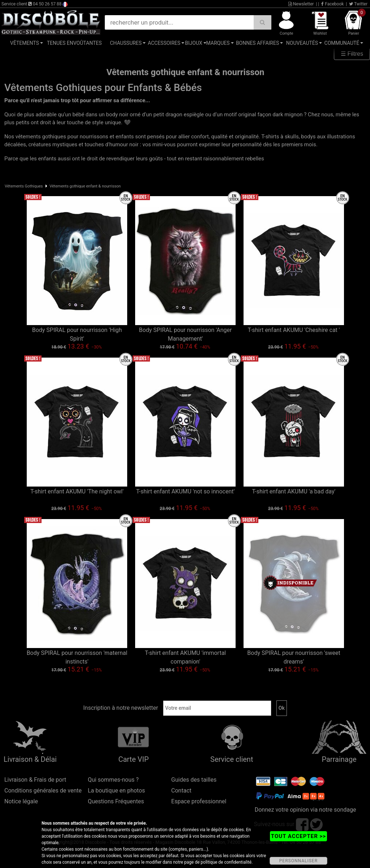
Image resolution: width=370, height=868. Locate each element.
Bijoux (194, 43)
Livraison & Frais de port (35, 780)
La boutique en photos (116, 791)
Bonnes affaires (257, 43)
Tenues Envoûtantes (74, 43)
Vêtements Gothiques (24, 186)
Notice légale (21, 801)
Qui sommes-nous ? (113, 780)
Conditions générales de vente (43, 791)
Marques (218, 43)
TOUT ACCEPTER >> (298, 836)
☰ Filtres (352, 54)
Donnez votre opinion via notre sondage (306, 810)
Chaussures (126, 43)
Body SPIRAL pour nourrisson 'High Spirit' (77, 334)
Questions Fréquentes (116, 801)
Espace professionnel (199, 801)
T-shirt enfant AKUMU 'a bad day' (294, 491)
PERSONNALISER (298, 861)
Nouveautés (302, 43)
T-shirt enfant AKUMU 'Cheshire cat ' (294, 330)
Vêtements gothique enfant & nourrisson (85, 186)
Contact (181, 791)
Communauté (342, 43)
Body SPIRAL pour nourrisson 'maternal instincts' (77, 657)
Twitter (358, 4)
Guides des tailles (194, 780)
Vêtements (25, 43)
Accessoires (164, 43)
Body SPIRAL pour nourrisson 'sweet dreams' (294, 657)
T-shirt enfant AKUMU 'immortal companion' (185, 657)
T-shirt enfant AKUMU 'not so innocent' (186, 491)
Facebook (332, 4)
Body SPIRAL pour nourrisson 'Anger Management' (186, 334)
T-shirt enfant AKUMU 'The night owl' (77, 491)
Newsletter (301, 4)
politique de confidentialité (226, 862)
